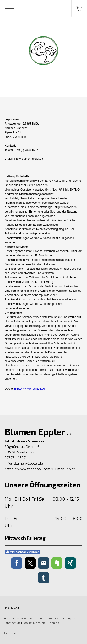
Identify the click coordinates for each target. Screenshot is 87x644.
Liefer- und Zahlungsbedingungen (52, 618)
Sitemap (53, 623)
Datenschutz (12, 623)
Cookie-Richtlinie (34, 623)
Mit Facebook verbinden (22, 552)
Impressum (11, 618)
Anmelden (11, 633)
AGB (24, 618)
